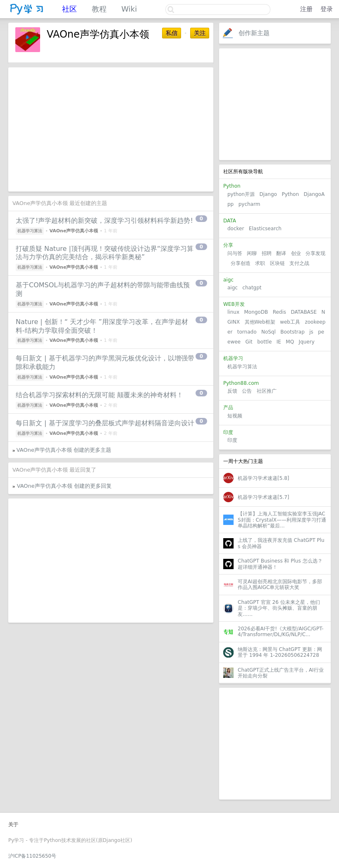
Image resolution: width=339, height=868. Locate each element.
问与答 (235, 253)
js (311, 332)
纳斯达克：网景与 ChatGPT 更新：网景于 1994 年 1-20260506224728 (280, 652)
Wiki (129, 9)
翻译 (281, 253)
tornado (247, 332)
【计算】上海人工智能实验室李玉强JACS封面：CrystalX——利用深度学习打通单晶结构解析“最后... (282, 520)
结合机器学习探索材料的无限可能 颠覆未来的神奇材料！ (99, 395)
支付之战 (299, 263)
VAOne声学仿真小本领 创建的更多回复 (64, 486)
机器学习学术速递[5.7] (263, 497)
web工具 (290, 322)
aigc (233, 288)
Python (290, 194)
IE (279, 342)
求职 (260, 263)
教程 (99, 9)
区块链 (277, 263)
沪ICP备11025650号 (32, 856)
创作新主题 (254, 33)
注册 (306, 9)
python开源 (241, 194)
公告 (247, 391)
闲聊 (252, 253)
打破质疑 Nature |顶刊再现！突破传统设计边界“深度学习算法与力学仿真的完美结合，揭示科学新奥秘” (105, 253)
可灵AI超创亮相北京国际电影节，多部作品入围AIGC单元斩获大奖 (280, 584)
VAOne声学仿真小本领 (74, 231)
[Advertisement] (275, 104)
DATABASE (304, 312)
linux (233, 312)
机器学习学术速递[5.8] (263, 478)
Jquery (307, 342)
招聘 (267, 253)
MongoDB (257, 312)
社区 (69, 9)
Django (268, 194)
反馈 (232, 391)
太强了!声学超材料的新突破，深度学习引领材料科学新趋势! (104, 221)
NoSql (269, 332)
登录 (327, 9)
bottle (264, 342)
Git (249, 342)
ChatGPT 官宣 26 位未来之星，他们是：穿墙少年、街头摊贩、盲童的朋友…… (279, 608)
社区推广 (267, 391)
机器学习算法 (242, 367)
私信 (172, 33)
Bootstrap (292, 332)
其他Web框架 (260, 322)
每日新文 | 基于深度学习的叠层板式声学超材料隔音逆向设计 (105, 423)
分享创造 (241, 263)
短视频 (235, 416)
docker (236, 229)
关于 (13, 825)
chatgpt (252, 288)
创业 (296, 253)
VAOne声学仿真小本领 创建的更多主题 (64, 450)
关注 (200, 33)
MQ (290, 342)
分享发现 (315, 253)
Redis (279, 312)
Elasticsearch (265, 229)
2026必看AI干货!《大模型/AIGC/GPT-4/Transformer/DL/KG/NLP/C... (281, 632)
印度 (232, 440)
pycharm (249, 204)
